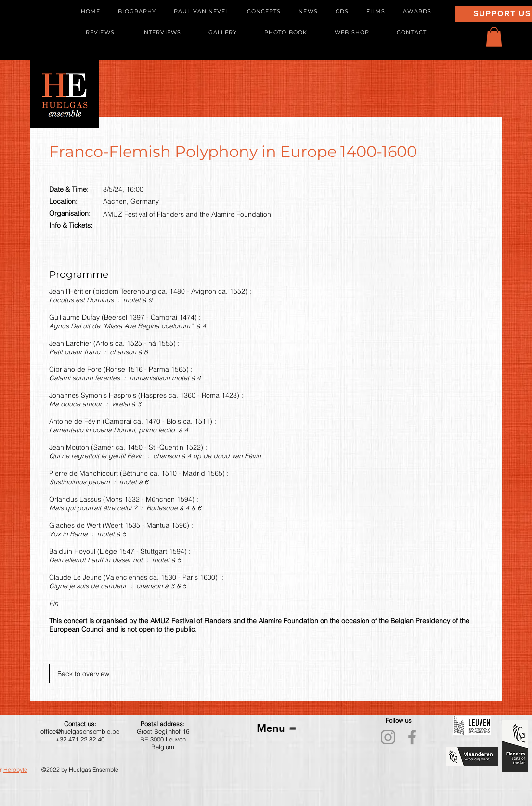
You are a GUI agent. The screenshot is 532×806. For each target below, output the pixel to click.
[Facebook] (412, 737)
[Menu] (277, 728)
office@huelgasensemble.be (80, 731)
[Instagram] (388, 737)
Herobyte (15, 770)
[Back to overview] (83, 674)
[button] (494, 37)
